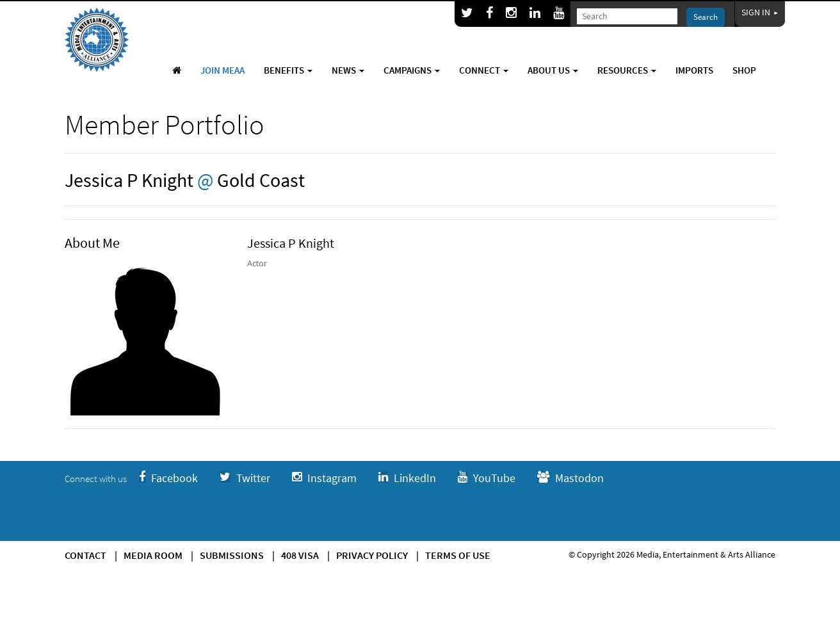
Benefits (288, 70)
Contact (85, 555)
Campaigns (412, 70)
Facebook (168, 478)
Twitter (245, 478)
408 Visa (300, 555)
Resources (627, 70)
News (348, 70)
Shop (744, 70)
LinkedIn (407, 478)
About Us (553, 70)
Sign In (760, 12)
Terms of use (458, 555)
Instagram (324, 478)
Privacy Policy (372, 555)
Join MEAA (222, 70)
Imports (694, 70)
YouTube (487, 478)
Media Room (153, 555)
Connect (484, 70)
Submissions (232, 555)
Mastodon (570, 478)
